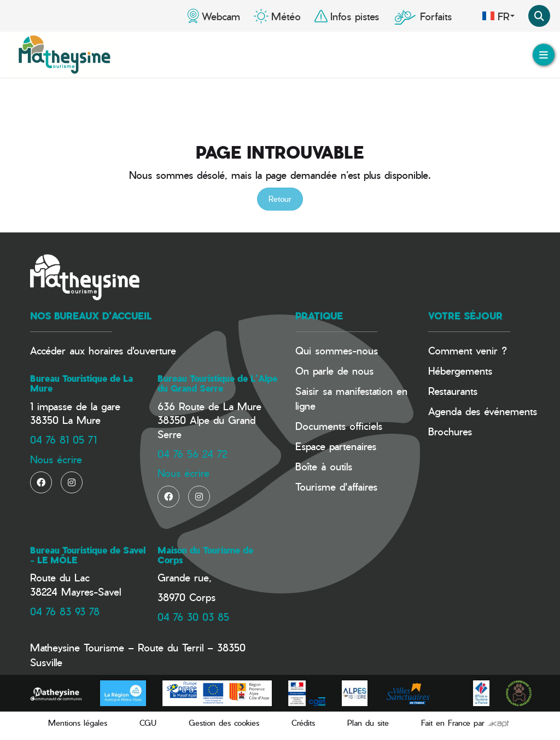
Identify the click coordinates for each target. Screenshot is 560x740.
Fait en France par (465, 723)
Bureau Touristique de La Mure (81, 383)
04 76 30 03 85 (193, 617)
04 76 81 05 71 (63, 439)
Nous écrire (56, 459)
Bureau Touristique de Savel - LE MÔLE (88, 555)
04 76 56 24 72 (192, 454)
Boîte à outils (324, 466)
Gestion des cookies (224, 723)
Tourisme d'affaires (336, 486)
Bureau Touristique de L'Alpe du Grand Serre (217, 383)
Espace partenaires (336, 446)
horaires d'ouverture (132, 350)
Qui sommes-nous (337, 350)
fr (498, 16)
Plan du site (368, 723)
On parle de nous (334, 371)
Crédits (303, 723)
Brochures (450, 431)
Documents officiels (339, 426)
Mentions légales (78, 723)
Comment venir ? (468, 350)
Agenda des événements (483, 411)
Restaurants (453, 391)
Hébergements (460, 371)
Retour (280, 199)
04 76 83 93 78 (65, 611)
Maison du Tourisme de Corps (205, 555)
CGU (148, 723)
